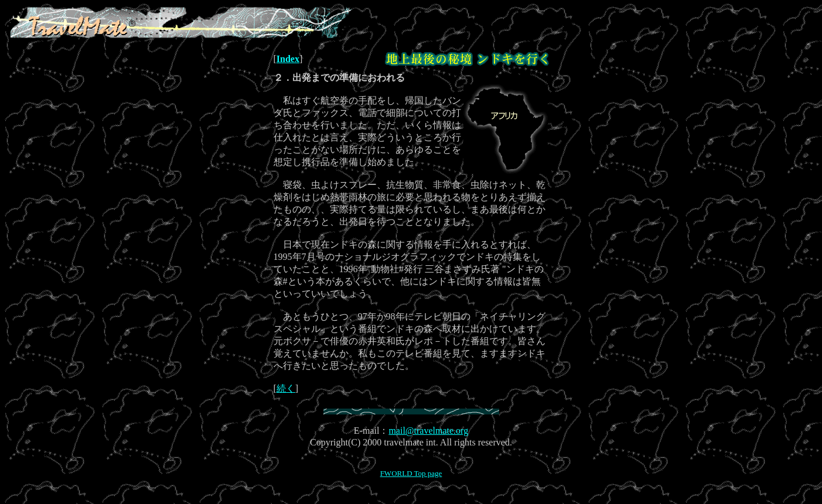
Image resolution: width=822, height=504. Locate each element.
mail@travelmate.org (428, 431)
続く (286, 388)
